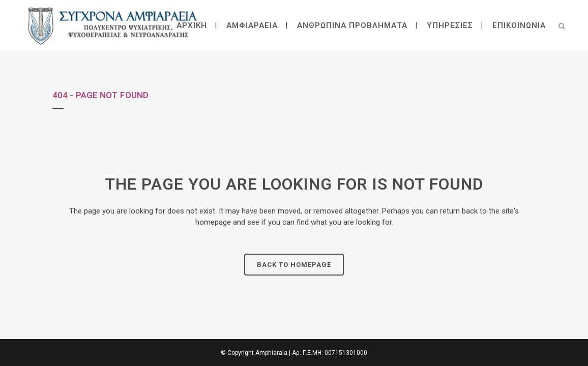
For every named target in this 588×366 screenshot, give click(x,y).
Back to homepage (294, 265)
